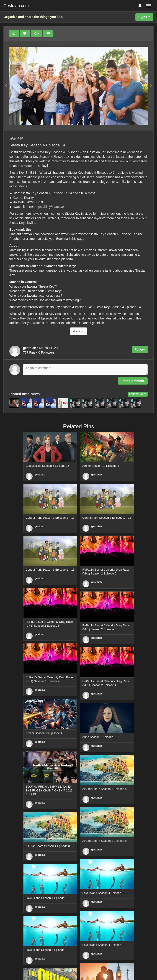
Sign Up (144, 17)
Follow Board (138, 394)
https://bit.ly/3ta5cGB (49, 207)
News (35, 394)
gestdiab (40, 475)
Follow (140, 350)
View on (79, 331)
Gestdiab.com (16, 6)
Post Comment (133, 381)
